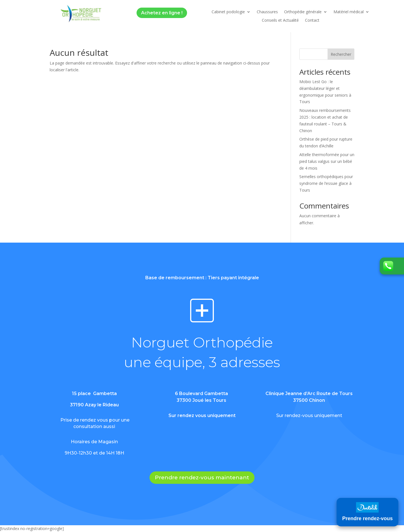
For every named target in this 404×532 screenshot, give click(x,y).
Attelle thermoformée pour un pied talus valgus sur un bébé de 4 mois (327, 161)
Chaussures (267, 12)
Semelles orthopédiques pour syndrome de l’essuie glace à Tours (326, 183)
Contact (312, 21)
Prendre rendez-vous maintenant (202, 477)
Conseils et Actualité (280, 21)
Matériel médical (349, 12)
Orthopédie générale (303, 12)
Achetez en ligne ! (162, 13)
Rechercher (341, 54)
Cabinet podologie (228, 12)
